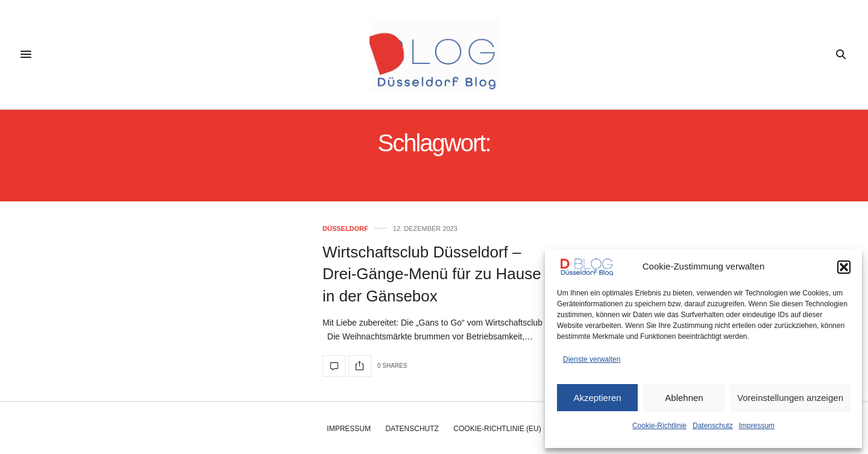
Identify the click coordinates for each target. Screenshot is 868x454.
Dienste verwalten (592, 359)
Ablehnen (684, 398)
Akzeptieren (597, 398)
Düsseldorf (345, 229)
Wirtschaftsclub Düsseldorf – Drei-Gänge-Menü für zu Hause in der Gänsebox (432, 274)
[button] (844, 267)
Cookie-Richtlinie (659, 426)
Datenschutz (713, 426)
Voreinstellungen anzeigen (790, 398)
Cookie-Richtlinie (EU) (497, 429)
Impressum (757, 426)
